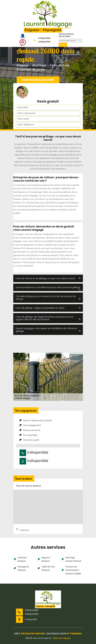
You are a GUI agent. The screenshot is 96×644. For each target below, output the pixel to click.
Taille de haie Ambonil (46, 568)
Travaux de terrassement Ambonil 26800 (71, 570)
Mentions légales (62, 638)
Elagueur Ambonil (44, 559)
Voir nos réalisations (38, 80)
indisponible (44, 38)
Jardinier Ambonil (20, 559)
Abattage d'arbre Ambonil (71, 559)
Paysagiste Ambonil (21, 568)
